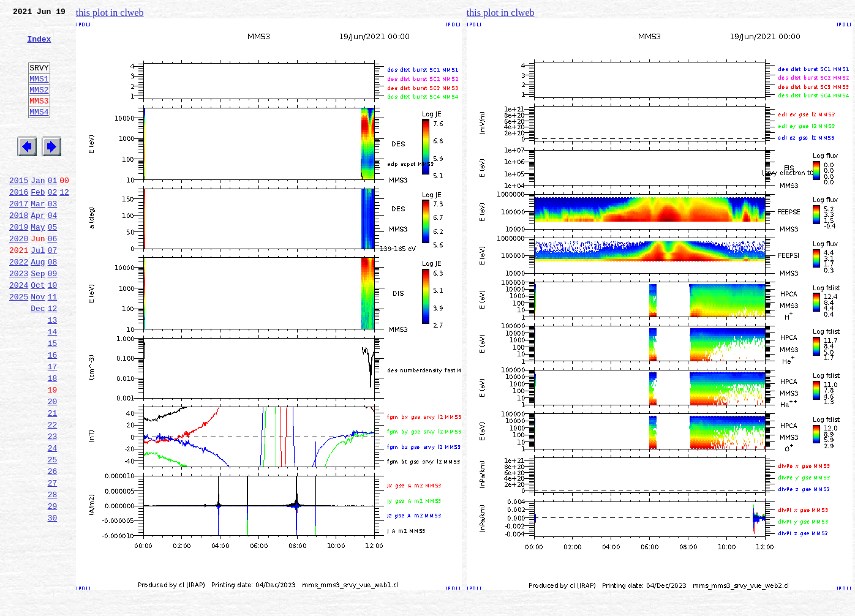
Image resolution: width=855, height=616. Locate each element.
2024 (19, 331)
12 (64, 223)
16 (53, 411)
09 (53, 317)
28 (53, 573)
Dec (38, 358)
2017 (19, 236)
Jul (38, 290)
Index (39, 46)
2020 (19, 277)
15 (53, 398)
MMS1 (39, 93)
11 (53, 344)
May (38, 263)
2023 (19, 317)
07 (53, 290)
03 (53, 236)
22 (53, 492)
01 (53, 209)
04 (53, 250)
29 (53, 587)
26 (53, 546)
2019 (19, 263)
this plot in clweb (110, 13)
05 (53, 263)
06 (53, 277)
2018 (19, 250)
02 (53, 223)
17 (53, 425)
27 (53, 560)
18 (53, 438)
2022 (19, 304)
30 (53, 600)
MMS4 (39, 132)
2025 (19, 344)
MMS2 (39, 106)
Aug (38, 304)
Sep (38, 317)
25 (53, 533)
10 (53, 331)
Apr (38, 250)
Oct (38, 331)
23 (53, 506)
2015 (19, 209)
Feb (38, 223)
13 (53, 371)
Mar (38, 236)
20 (53, 465)
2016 (19, 223)
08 (53, 304)
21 (53, 479)
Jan (38, 209)
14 (53, 385)
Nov (38, 344)
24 (53, 519)
